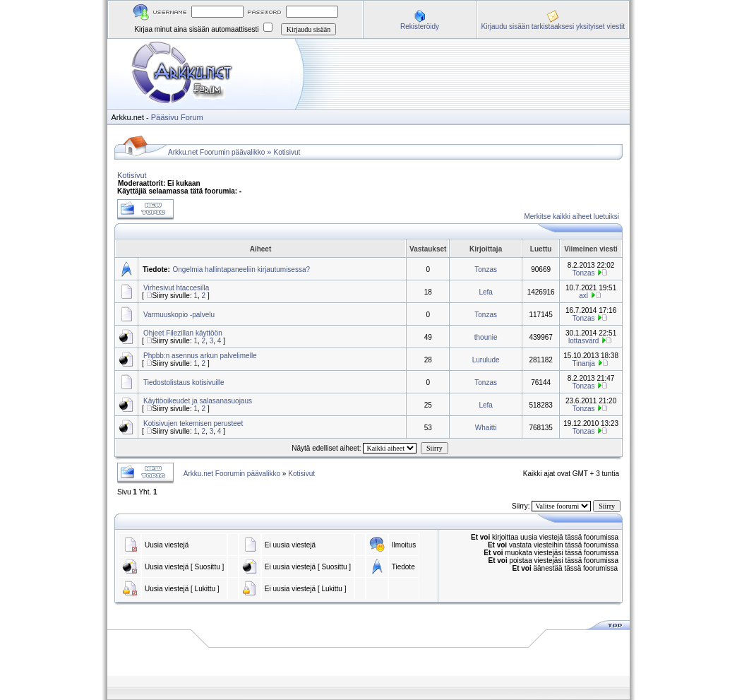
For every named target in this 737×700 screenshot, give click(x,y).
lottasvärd (583, 341)
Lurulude (486, 360)
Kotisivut (287, 152)
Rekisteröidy (420, 26)
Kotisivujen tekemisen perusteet (193, 423)
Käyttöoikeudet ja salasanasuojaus (198, 401)
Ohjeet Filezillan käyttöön (183, 333)
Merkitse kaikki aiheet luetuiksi (572, 216)
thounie (486, 337)
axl (583, 296)
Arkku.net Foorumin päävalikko (216, 152)
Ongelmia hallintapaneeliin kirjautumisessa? (242, 269)
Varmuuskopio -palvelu (179, 315)
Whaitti (486, 428)
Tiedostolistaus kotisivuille (184, 382)
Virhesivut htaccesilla (176, 288)
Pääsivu (165, 117)
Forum (192, 117)
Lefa (485, 292)
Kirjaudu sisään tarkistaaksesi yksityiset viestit (553, 26)
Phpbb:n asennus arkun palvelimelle (200, 356)
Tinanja (583, 363)
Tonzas (486, 269)
